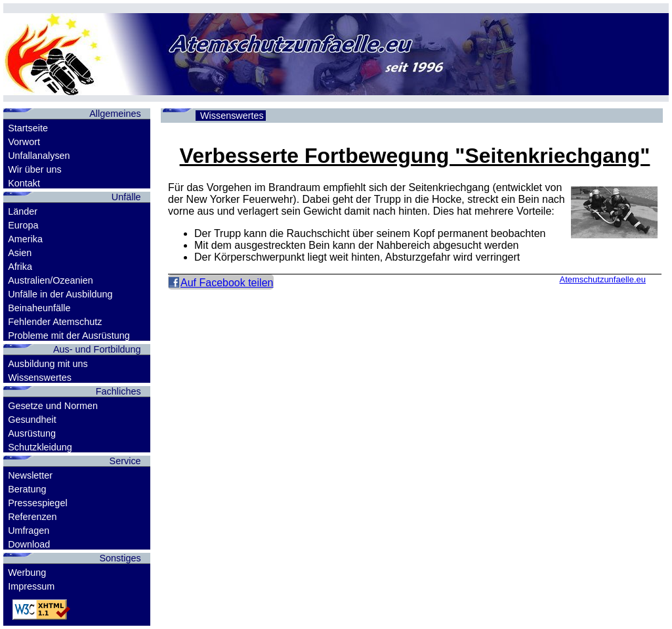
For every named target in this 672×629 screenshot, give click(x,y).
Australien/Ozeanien (51, 280)
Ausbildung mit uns (48, 364)
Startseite (28, 128)
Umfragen (29, 531)
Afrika (20, 267)
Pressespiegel (37, 503)
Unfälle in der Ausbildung (60, 294)
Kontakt (24, 183)
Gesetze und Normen (53, 406)
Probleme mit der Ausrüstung (69, 336)
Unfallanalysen (39, 156)
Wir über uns (35, 169)
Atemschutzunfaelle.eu (602, 279)
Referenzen (32, 517)
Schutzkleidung (40, 447)
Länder (23, 211)
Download (29, 544)
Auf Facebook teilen (227, 283)
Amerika (25, 239)
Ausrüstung (32, 433)
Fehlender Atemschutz (55, 322)
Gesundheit (32, 420)
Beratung (27, 489)
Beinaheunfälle (39, 308)
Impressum (31, 586)
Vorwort (24, 142)
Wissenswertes (40, 378)
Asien (20, 253)
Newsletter (30, 475)
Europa (23, 225)
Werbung (27, 573)
